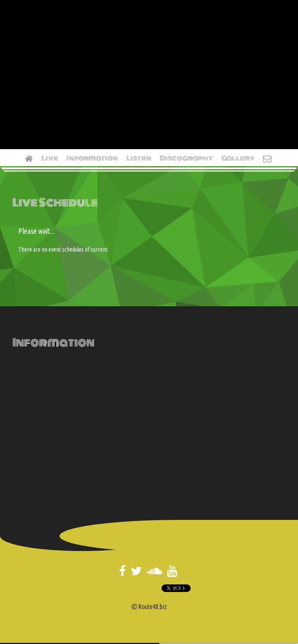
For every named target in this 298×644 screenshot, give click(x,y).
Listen (139, 158)
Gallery (238, 158)
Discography (186, 158)
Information (92, 158)
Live (50, 158)
